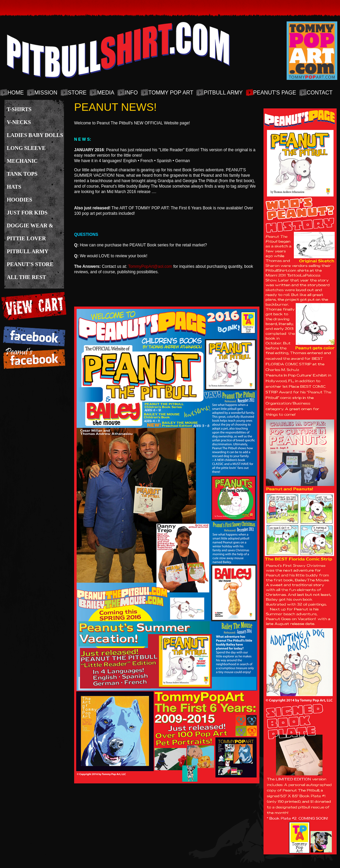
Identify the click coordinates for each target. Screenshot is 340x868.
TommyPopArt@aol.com (150, 266)
